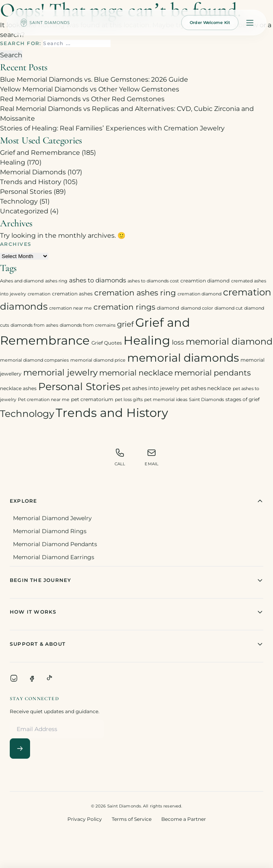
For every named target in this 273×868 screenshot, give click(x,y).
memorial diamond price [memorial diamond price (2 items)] (98, 360)
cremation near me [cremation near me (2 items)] (70, 308)
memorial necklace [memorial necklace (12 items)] (136, 373)
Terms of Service (132, 819)
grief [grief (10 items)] (125, 324)
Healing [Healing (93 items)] (147, 340)
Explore (136, 501)
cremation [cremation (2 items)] (39, 294)
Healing (13, 162)
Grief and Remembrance (40, 153)
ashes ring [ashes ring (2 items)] (56, 281)
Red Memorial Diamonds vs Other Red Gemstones (82, 99)
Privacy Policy (85, 819)
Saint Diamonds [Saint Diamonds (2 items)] (206, 400)
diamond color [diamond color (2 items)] (197, 308)
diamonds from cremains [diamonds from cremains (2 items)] (88, 325)
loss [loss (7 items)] (178, 342)
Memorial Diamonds (33, 172)
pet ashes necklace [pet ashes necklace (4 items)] (206, 388)
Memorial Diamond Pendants (55, 544)
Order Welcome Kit (210, 23)
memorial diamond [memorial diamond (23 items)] (229, 341)
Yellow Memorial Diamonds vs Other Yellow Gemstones (90, 89)
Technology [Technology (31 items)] (27, 413)
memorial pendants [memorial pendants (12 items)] (212, 373)
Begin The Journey (136, 580)
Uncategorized (24, 211)
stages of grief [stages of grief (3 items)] (243, 399)
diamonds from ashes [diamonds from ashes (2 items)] (34, 325)
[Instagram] (14, 678)
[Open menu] (250, 23)
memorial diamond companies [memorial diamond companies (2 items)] (34, 360)
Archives (16, 244)
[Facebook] (32, 678)
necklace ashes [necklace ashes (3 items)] (18, 388)
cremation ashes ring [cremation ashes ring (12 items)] (135, 293)
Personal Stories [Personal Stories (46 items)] (79, 386)
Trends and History (31, 182)
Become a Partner (184, 819)
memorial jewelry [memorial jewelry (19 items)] (60, 372)
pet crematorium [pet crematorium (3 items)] (92, 399)
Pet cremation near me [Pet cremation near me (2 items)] (44, 400)
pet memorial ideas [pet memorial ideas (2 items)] (166, 400)
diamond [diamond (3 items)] (168, 308)
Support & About (136, 644)
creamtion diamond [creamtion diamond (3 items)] (205, 281)
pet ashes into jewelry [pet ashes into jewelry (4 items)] (151, 388)
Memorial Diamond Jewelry (52, 518)
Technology (19, 201)
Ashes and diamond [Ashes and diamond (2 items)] (22, 281)
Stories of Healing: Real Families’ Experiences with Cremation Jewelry (112, 128)
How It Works (136, 612)
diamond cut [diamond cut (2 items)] (229, 308)
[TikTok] (50, 678)
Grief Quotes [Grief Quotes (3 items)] (107, 343)
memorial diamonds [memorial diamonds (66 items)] (183, 358)
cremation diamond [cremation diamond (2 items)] (199, 294)
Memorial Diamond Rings (50, 531)
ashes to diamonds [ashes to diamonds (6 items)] (97, 280)
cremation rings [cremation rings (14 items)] (124, 307)
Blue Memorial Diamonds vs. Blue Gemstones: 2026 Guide (94, 79)
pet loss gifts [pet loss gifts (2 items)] (129, 400)
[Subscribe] (20, 749)
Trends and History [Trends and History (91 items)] (112, 413)
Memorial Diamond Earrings (54, 557)
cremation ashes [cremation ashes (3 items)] (72, 294)
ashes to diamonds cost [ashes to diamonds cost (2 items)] (153, 281)
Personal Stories (26, 192)
